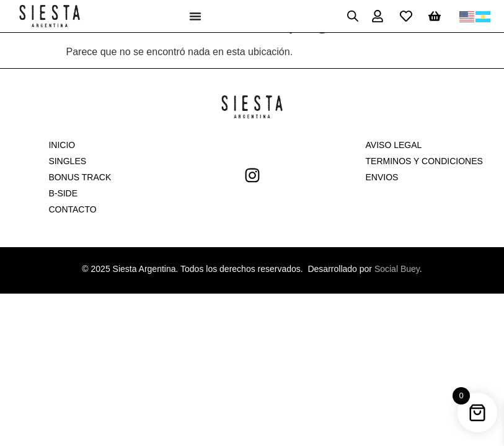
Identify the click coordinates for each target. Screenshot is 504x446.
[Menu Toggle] (195, 16)
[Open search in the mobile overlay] (353, 16)
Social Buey (397, 269)
